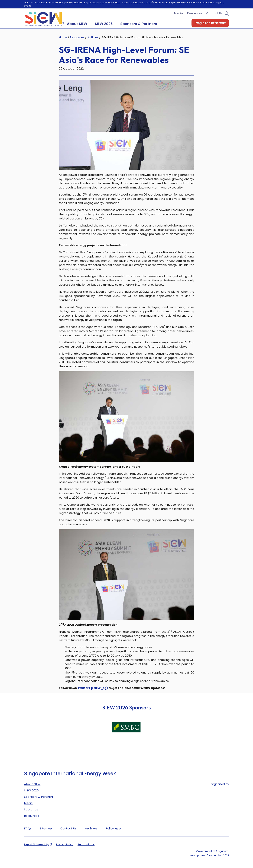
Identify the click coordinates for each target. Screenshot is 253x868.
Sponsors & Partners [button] (139, 29)
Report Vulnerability (36, 849)
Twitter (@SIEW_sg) (93, 693)
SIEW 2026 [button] (104, 29)
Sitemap (46, 833)
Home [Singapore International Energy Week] (63, 42)
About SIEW (32, 789)
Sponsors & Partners (39, 802)
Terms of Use (86, 849)
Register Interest (210, 28)
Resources (195, 18)
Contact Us (214, 18)
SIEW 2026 (31, 795)
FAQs (28, 833)
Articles (93, 42)
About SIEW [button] (77, 29)
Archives (91, 833)
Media (179, 18)
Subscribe (31, 814)
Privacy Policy (65, 849)
